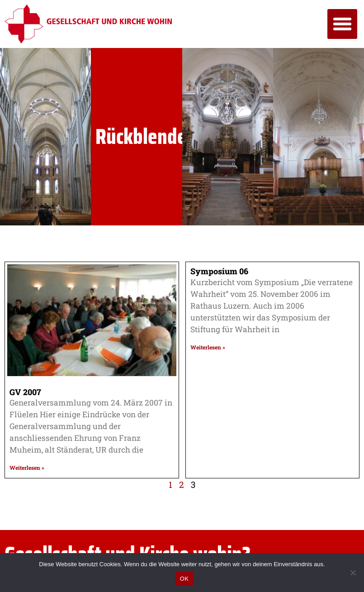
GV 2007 (25, 392)
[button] (342, 24)
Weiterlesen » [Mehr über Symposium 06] (208, 347)
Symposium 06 (219, 271)
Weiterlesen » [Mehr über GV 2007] (27, 468)
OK (184, 579)
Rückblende (141, 136)
